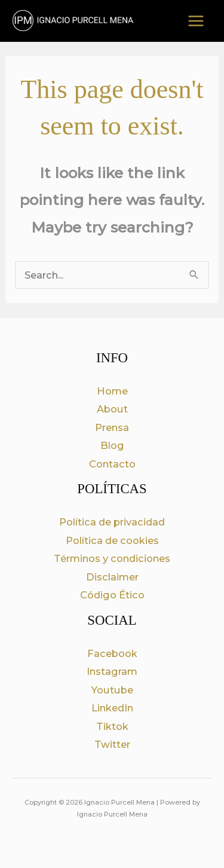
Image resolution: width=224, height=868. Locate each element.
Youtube (112, 690)
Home (112, 391)
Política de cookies (112, 540)
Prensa (112, 427)
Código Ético (112, 595)
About (112, 409)
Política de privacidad (112, 522)
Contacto (112, 464)
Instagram (112, 671)
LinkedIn (112, 708)
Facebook (112, 653)
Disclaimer (112, 577)
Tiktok (112, 726)
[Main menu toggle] (196, 21)
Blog (112, 445)
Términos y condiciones (112, 558)
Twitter (112, 744)
